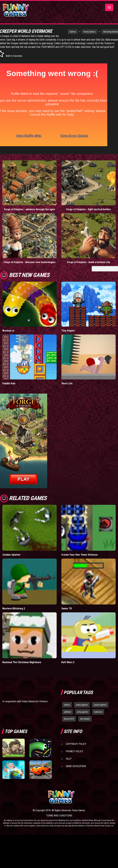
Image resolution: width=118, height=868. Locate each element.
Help (69, 762)
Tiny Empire (68, 334)
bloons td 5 (69, 722)
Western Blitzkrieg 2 (14, 612)
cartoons (98, 715)
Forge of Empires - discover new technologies (29, 266)
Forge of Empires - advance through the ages (29, 213)
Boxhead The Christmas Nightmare (22, 666)
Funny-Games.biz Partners (35, 705)
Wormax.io (8, 334)
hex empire (85, 722)
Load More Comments (105, 272)
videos (67, 708)
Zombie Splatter (11, 558)
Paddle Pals (9, 387)
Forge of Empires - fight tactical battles (88, 213)
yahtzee (68, 715)
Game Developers (76, 770)
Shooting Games (104, 32)
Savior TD (67, 612)
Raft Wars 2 (68, 666)
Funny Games (83, 32)
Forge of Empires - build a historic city (89, 266)
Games (66, 32)
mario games (82, 708)
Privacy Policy (74, 755)
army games (83, 715)
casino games (100, 708)
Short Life (67, 387)
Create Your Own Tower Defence (80, 558)
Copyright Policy (76, 748)
